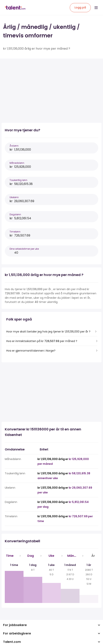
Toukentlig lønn (18, 180)
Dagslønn (15, 214)
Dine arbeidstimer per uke (24, 249)
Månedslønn (17, 163)
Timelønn (15, 232)
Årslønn (14, 146)
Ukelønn (14, 197)
